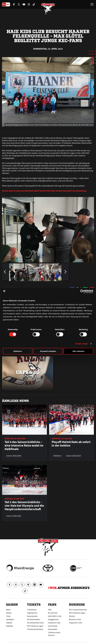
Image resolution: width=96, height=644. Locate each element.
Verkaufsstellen (33, 619)
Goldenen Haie (54, 623)
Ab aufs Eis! (53, 613)
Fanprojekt (53, 629)
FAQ (50, 610)
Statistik (9, 626)
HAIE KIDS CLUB (55, 616)
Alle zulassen (78, 351)
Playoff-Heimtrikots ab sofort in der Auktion (71, 444)
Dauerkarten (32, 616)
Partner (72, 616)
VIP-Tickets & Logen (35, 626)
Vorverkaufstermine (35, 623)
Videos (9, 613)
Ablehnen (18, 351)
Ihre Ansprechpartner (78, 610)
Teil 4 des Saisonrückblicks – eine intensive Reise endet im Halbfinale (24, 445)
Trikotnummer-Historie (54, 634)
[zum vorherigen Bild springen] (5, 272)
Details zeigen (82, 344)
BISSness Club (75, 619)
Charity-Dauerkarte (35, 629)
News (8, 610)
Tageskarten (32, 613)
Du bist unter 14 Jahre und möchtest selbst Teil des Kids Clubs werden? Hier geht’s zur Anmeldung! (44, 191)
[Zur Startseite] (48, 9)
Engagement (53, 619)
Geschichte (53, 626)
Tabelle (9, 623)
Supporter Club (75, 623)
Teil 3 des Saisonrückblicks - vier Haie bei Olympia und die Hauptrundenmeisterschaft (24, 506)
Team (8, 616)
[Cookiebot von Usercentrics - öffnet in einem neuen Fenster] (82, 291)
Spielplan (10, 619)
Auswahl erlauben (48, 351)
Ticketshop (32, 610)
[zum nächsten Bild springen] (65, 272)
